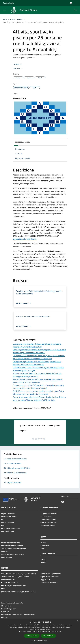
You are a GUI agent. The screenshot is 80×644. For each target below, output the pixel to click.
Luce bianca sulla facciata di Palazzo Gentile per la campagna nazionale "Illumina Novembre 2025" (37, 345)
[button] (40, 640)
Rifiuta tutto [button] (48, 636)
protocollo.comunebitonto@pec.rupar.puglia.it (18, 591)
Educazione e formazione (10, 543)
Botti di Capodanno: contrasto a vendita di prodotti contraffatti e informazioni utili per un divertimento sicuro (39, 393)
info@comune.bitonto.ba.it (16, 586)
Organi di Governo (8, 513)
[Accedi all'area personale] (71, 3)
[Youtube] (63, 502)
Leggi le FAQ (45, 580)
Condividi (18, 64)
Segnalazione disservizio (50, 577)
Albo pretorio (6, 606)
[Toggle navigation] (4, 10)
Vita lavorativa (46, 516)
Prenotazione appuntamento (51, 574)
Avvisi (43, 549)
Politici (4, 525)
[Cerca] (76, 10)
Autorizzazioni (6, 557)
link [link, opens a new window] (60, 631)
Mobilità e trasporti (48, 525)
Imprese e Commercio (48, 519)
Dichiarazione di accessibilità (12, 615)
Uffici (3, 519)
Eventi (43, 559)
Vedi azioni (18, 69)
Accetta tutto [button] (32, 636)
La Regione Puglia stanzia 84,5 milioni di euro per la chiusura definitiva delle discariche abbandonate (37, 363)
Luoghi (43, 562)
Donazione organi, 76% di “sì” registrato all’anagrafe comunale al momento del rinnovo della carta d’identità (38, 387)
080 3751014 (24, 577)
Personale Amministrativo (11, 528)
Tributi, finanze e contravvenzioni (13, 549)
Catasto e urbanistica (48, 522)
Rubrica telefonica (8, 580)
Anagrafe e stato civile (49, 513)
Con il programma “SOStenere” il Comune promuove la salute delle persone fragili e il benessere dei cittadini (39, 351)
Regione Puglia (9, 3)
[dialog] (40, 631)
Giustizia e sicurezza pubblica (12, 546)
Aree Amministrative (9, 516)
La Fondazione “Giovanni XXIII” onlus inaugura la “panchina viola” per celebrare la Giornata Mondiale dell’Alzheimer (39, 357)
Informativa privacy (8, 609)
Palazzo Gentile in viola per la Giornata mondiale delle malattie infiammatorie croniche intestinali (38, 381)
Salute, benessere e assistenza (13, 554)
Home (5, 19)
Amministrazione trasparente (12, 603)
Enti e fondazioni (8, 522)
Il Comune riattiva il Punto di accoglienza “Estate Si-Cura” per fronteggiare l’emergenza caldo (37, 375)
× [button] (78, 621)
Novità (12, 19)
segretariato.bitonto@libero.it (25, 239)
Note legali (5, 612)
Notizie (20, 19)
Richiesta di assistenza (49, 582)
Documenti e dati (8, 531)
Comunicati (45, 546)
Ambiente (5, 551)
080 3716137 (13, 577)
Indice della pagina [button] (22, 142)
